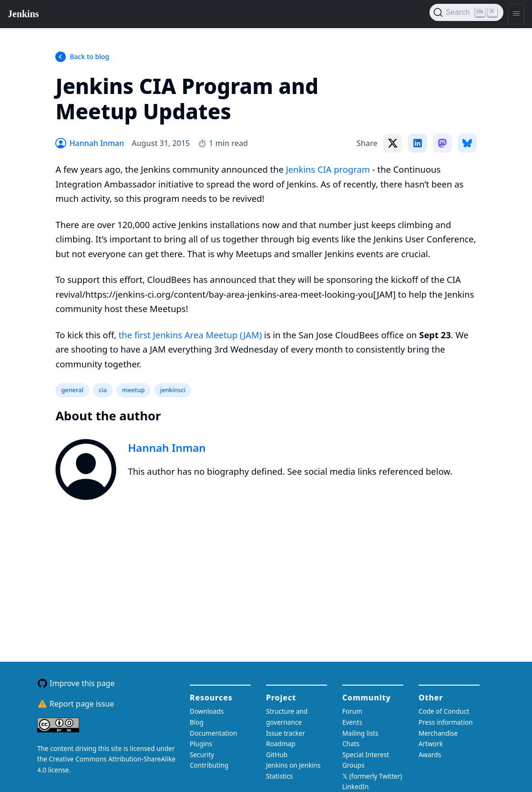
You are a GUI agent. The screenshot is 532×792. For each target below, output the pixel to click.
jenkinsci (173, 390)
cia (103, 390)
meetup (133, 390)
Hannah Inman (167, 448)
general (72, 390)
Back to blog (89, 57)
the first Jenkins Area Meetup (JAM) (190, 335)
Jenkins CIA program (328, 169)
